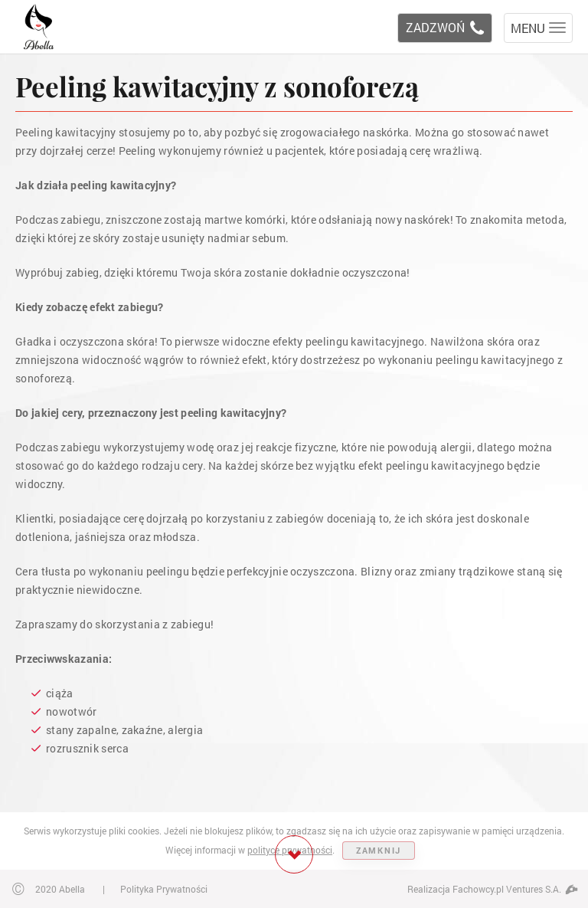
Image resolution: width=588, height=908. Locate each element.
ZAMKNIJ (379, 850)
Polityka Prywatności (164, 889)
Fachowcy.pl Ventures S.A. (514, 889)
